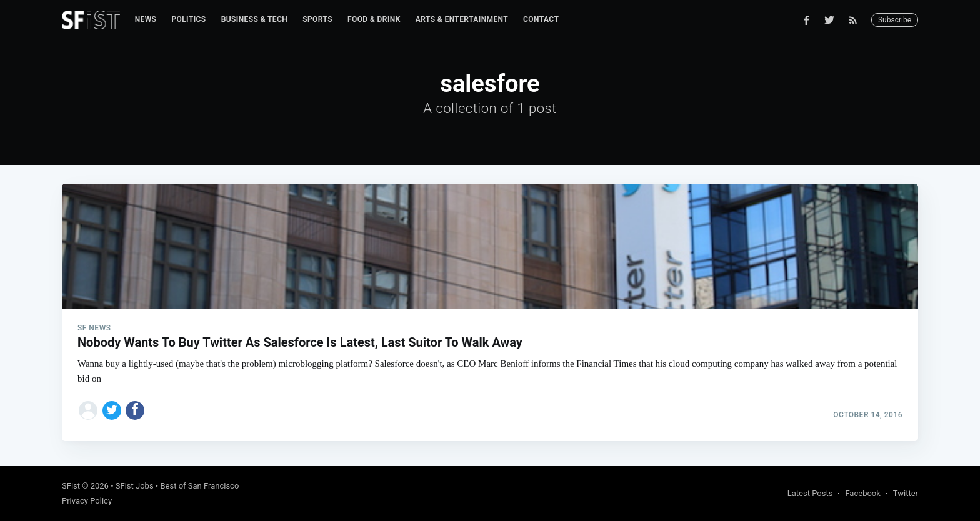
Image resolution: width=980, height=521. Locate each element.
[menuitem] (146, 20)
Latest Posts (810, 493)
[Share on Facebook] (135, 410)
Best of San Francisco (199, 486)
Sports (317, 19)
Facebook (862, 493)
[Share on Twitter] (112, 410)
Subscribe (895, 20)
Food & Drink (374, 19)
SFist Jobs (135, 486)
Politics (188, 19)
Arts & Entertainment (462, 19)
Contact (541, 19)
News (146, 19)
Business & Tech (255, 19)
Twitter (906, 493)
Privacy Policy (87, 501)
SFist (71, 486)
